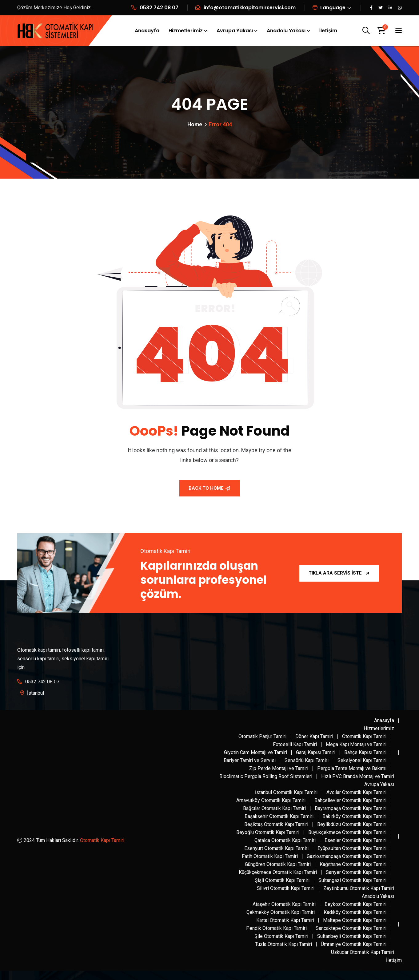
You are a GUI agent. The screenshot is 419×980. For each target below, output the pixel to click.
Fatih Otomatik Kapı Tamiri (270, 856)
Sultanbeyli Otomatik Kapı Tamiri (352, 936)
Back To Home (209, 488)
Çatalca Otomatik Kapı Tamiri (285, 840)
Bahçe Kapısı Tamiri (365, 752)
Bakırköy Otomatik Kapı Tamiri (354, 816)
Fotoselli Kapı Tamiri (295, 744)
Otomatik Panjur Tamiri (262, 736)
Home (195, 124)
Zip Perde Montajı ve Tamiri (279, 768)
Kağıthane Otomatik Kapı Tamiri (353, 864)
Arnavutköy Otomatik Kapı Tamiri (271, 800)
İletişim (328, 31)
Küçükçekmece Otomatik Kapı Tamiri (278, 872)
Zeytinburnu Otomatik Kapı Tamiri (359, 888)
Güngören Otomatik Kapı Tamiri (278, 864)
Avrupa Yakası (235, 31)
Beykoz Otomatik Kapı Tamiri (355, 904)
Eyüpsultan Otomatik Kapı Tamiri (352, 848)
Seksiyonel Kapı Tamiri (362, 760)
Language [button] (329, 8)
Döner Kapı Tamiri (314, 736)
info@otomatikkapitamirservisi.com (250, 8)
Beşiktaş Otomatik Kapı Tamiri (276, 824)
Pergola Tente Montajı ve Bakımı (352, 768)
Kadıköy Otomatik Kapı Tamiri (355, 912)
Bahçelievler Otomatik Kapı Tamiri (350, 800)
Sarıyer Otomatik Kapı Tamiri (356, 872)
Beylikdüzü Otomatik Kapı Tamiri (352, 824)
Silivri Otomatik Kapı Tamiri (286, 888)
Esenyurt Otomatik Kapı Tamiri (276, 848)
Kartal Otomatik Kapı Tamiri (285, 920)
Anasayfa (147, 31)
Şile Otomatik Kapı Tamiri (281, 936)
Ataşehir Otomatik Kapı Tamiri (284, 904)
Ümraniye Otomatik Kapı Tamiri (354, 944)
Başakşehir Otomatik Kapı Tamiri (279, 816)
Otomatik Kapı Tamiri (102, 840)
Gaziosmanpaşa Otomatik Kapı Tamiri (347, 856)
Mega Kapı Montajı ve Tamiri (356, 744)
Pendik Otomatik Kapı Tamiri (276, 928)
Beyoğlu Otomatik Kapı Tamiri (268, 832)
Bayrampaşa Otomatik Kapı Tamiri (351, 808)
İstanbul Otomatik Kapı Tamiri (286, 792)
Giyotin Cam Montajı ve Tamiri (255, 752)
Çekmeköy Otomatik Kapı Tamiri (281, 912)
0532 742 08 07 (159, 8)
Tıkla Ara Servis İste (339, 573)
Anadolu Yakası (286, 31)
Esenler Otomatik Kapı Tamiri (355, 840)
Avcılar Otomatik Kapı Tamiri (356, 792)
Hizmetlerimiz (186, 31)
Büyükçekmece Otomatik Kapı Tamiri (347, 832)
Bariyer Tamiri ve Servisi (250, 760)
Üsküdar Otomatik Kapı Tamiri (363, 952)
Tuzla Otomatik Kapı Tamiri (283, 944)
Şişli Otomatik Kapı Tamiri (282, 880)
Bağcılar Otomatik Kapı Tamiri (274, 808)
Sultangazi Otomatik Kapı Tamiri (352, 880)
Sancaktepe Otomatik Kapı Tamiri (351, 928)
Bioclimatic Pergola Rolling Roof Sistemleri (266, 776)
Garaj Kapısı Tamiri (316, 752)
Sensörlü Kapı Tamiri (307, 760)
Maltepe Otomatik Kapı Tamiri (355, 920)
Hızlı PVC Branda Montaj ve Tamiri (358, 776)
